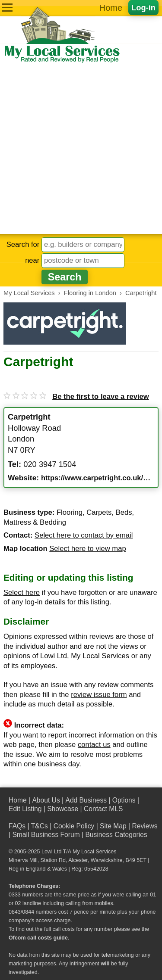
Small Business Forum (46, 835)
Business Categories (116, 835)
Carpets (99, 512)
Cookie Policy (74, 826)
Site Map (113, 826)
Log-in (143, 8)
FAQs (17, 826)
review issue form (99, 695)
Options (124, 800)
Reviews (145, 826)
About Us (46, 800)
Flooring (70, 512)
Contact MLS (103, 809)
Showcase (63, 809)
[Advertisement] (81, 149)
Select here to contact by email (84, 535)
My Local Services (94, 852)
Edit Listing (25, 809)
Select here (22, 593)
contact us (94, 745)
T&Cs (40, 826)
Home (111, 8)
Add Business (86, 800)
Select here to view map (87, 549)
